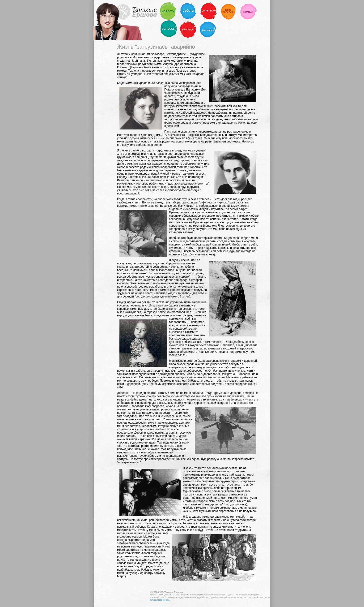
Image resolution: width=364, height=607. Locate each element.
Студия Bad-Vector (160, 600)
